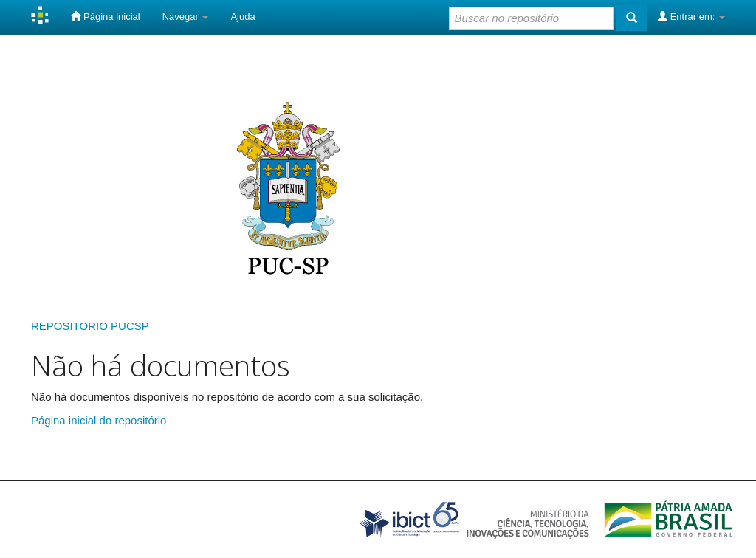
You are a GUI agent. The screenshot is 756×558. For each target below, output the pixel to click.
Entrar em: (691, 16)
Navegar (186, 17)
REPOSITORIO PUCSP (90, 326)
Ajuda (243, 17)
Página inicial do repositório (99, 420)
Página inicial (105, 16)
